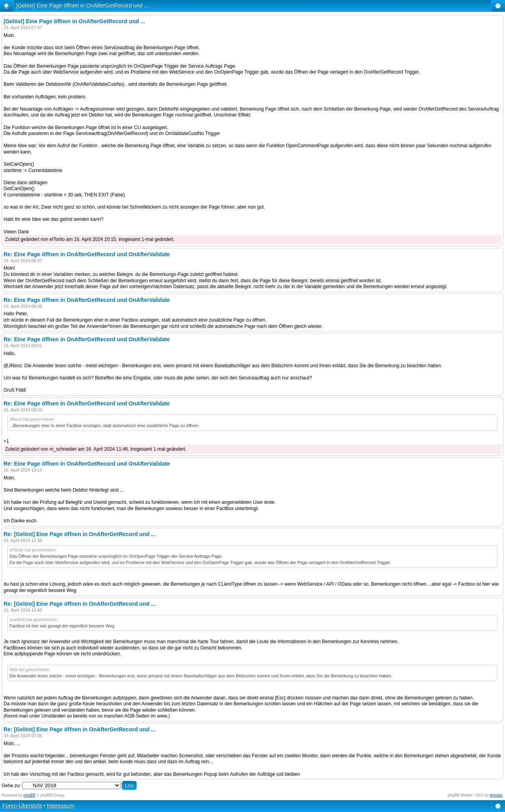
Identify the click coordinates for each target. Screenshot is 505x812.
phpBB (30, 795)
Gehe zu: (11, 786)
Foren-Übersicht (22, 806)
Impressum (60, 806)
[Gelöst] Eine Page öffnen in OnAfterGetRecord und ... (83, 6)
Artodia (496, 795)
